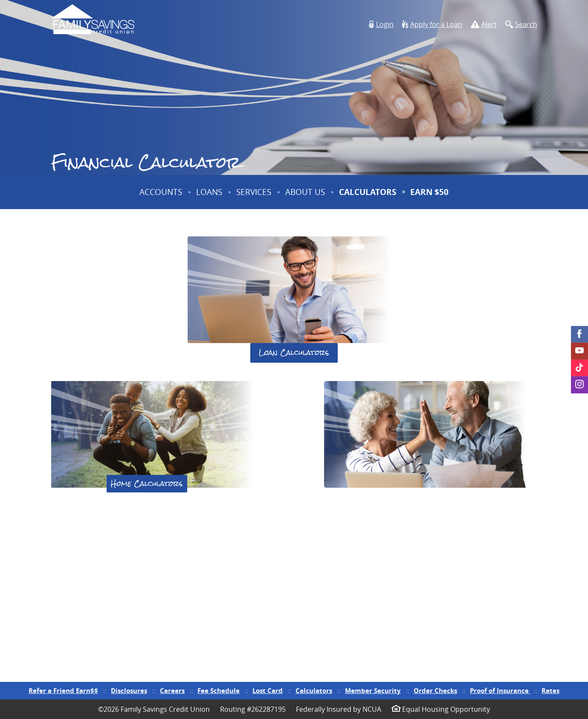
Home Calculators (147, 483)
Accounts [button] (161, 192)
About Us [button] (305, 192)
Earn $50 (430, 198)
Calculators (368, 192)
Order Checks (435, 691)
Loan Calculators (294, 352)
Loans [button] (209, 192)
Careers (172, 691)
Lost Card (268, 691)
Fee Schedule (219, 691)
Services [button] (254, 192)
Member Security (373, 691)
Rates (550, 691)
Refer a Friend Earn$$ (63, 691)
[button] (381, 25)
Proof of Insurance (500, 691)
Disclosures (129, 691)
